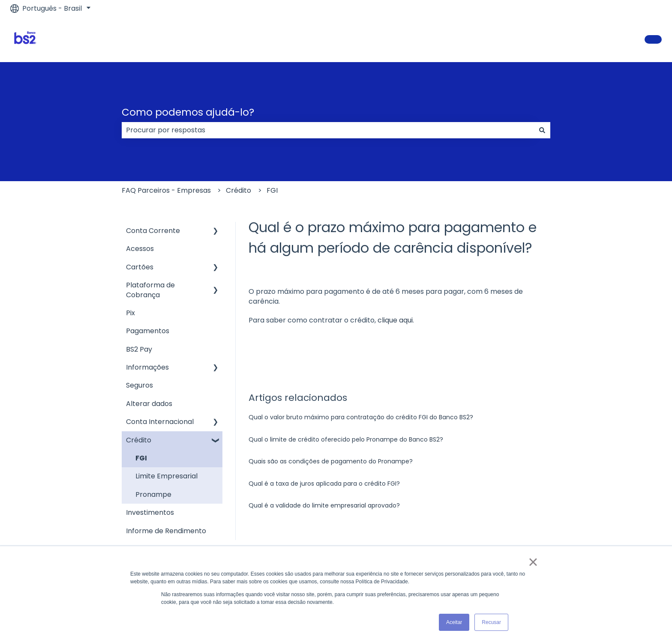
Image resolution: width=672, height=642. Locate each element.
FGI (272, 190)
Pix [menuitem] (130, 313)
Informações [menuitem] (147, 367)
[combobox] (328, 130)
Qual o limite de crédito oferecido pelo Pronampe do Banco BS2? (346, 439)
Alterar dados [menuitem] (149, 404)
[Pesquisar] (542, 130)
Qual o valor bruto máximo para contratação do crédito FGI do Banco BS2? (361, 417)
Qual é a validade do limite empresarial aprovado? (324, 505)
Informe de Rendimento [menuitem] (166, 531)
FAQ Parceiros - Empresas (166, 190)
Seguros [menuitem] (139, 385)
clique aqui (395, 320)
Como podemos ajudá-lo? (188, 112)
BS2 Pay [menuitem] (139, 349)
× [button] (533, 562)
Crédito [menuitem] (139, 440)
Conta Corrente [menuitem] (153, 231)
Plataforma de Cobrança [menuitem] (150, 290)
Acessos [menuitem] (140, 249)
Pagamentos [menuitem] (148, 331)
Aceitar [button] (454, 622)
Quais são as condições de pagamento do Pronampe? (331, 461)
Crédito (238, 190)
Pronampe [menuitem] (153, 494)
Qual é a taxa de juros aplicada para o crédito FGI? (324, 484)
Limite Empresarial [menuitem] (166, 476)
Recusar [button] (491, 622)
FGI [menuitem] (141, 458)
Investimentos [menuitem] (150, 512)
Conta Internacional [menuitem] (160, 422)
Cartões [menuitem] (140, 267)
